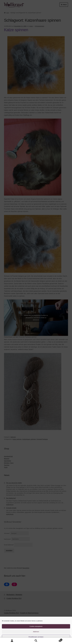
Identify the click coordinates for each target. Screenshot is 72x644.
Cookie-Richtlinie (28, 641)
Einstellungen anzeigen (36, 637)
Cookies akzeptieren (36, 626)
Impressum (46, 641)
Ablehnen (36, 632)
